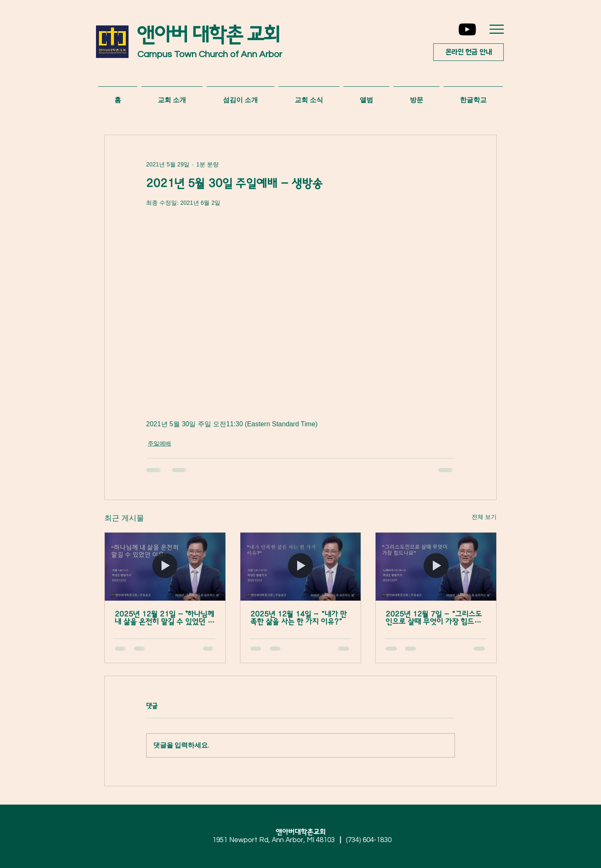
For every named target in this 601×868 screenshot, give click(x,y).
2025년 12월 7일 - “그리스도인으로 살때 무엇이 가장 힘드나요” (434, 618)
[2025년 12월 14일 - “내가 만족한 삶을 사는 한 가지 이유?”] (301, 566)
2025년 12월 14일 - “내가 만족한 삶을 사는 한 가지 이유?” (299, 618)
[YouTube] (467, 29)
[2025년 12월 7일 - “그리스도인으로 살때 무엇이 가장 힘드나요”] (436, 566)
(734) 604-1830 (369, 840)
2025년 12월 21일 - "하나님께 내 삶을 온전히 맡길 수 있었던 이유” (164, 618)
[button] (497, 29)
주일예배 (159, 443)
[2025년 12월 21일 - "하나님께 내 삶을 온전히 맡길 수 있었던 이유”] (165, 566)
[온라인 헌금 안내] (468, 52)
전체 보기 (484, 517)
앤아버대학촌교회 (304, 832)
